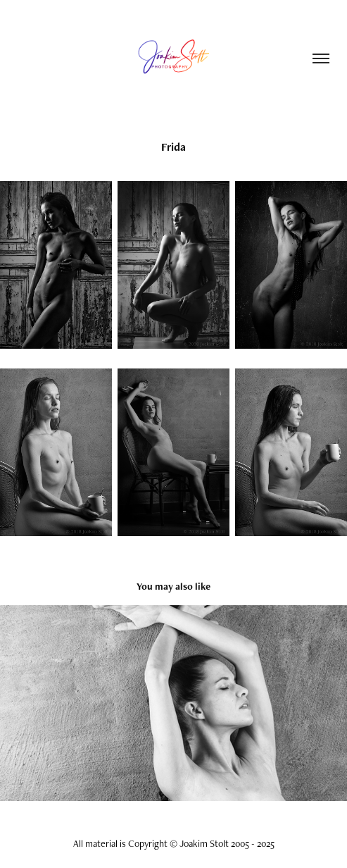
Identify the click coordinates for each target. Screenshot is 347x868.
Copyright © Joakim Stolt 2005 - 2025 (201, 843)
